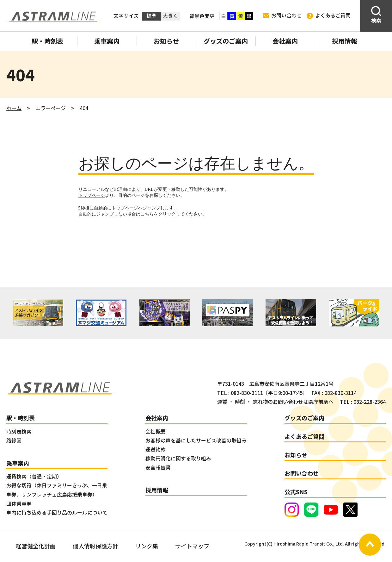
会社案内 (285, 41)
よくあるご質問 (329, 16)
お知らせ (166, 41)
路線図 (14, 440)
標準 (151, 16)
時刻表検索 (19, 431)
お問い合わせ (282, 15)
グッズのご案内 (226, 41)
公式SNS (296, 492)
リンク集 (147, 546)
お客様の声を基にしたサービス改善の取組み (196, 440)
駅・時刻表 (47, 41)
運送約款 (156, 450)
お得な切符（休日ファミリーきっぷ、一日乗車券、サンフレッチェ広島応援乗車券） (57, 490)
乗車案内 (107, 41)
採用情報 (345, 41)
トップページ (92, 195)
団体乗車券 (19, 504)
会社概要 (156, 431)
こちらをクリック (158, 214)
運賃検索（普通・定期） (34, 476)
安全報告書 (158, 468)
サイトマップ (192, 546)
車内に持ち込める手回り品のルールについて (57, 512)
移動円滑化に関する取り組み (178, 458)
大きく (170, 16)
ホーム (14, 108)
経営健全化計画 (36, 546)
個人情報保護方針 (95, 546)
